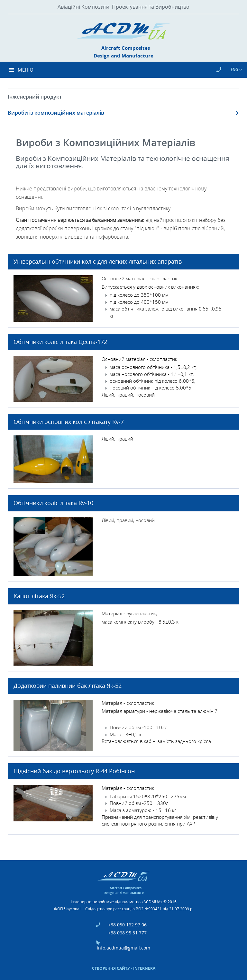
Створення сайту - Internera (124, 968)
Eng (235, 69)
